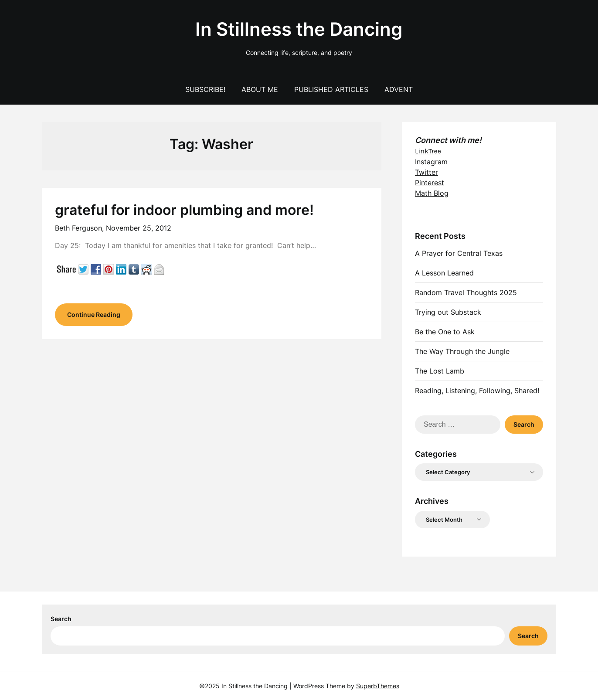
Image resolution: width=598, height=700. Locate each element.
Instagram (431, 162)
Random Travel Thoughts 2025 (466, 292)
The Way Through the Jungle (462, 351)
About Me (260, 89)
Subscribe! (205, 89)
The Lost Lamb (440, 371)
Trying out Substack (448, 312)
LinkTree (428, 151)
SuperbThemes (378, 686)
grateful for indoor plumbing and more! (184, 210)
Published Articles (331, 89)
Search (61, 619)
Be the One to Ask (445, 332)
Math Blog (432, 193)
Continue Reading (94, 314)
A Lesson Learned (444, 273)
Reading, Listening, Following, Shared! (477, 391)
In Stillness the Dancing (299, 29)
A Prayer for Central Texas (459, 253)
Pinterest (430, 183)
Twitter (426, 172)
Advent (399, 89)
